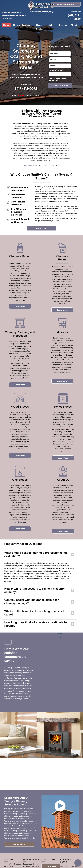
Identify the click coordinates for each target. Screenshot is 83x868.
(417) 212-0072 (26, 89)
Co (24, 165)
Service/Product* (57, 70)
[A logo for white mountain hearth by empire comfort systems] (21, 772)
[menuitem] (6, 25)
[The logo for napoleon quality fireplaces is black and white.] (62, 774)
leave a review (13, 694)
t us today (33, 165)
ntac (27, 165)
